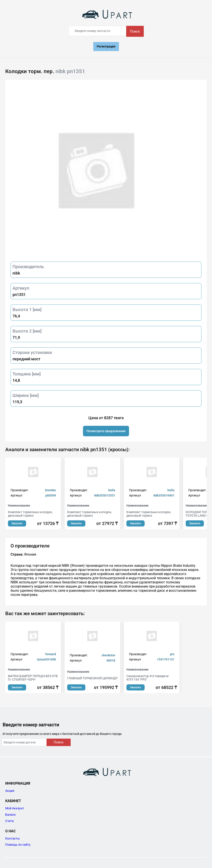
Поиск (135, 31)
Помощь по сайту (18, 845)
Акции (10, 791)
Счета (10, 821)
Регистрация (106, 46)
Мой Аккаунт (15, 808)
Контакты (13, 838)
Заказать (17, 523)
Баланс (11, 815)
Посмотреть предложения (106, 431)
